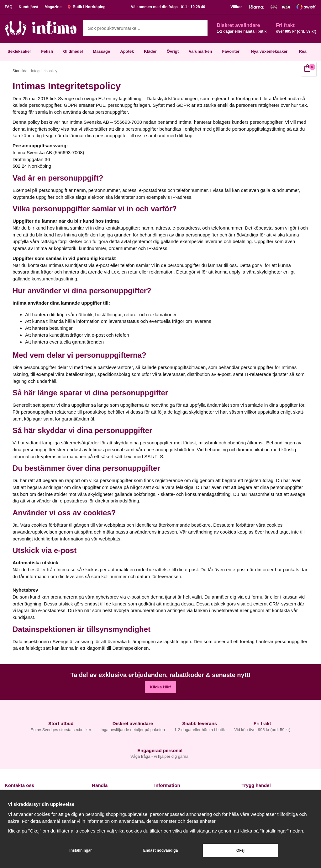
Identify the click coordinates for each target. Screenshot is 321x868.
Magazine (53, 7)
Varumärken (200, 51)
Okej (240, 850)
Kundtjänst (29, 7)
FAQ (9, 7)
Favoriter (231, 51)
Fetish (47, 51)
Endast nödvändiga (161, 850)
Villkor (236, 7)
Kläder (150, 51)
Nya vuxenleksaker (269, 51)
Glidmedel (73, 51)
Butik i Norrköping (87, 7)
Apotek (127, 51)
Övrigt (173, 51)
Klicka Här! (160, 687)
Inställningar (80, 850)
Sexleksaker (19, 51)
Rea (303, 51)
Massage (101, 51)
